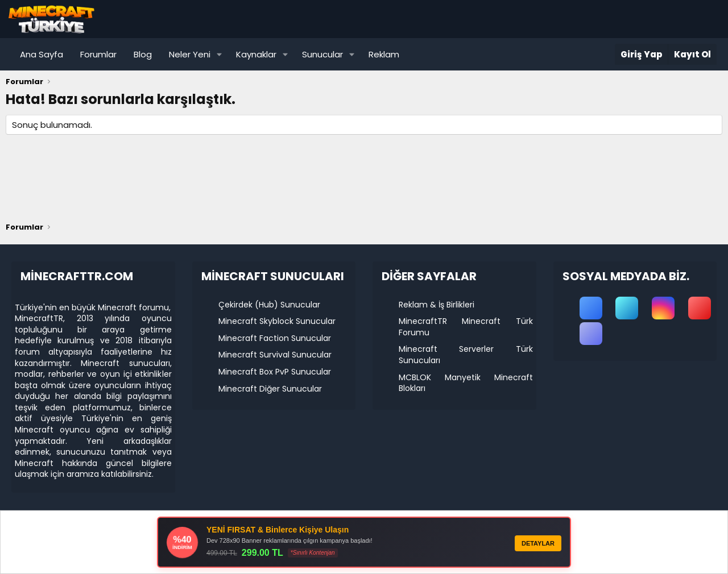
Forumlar (98, 54)
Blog (143, 54)
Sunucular (322, 54)
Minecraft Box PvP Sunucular (275, 372)
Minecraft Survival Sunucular (275, 355)
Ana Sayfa (42, 54)
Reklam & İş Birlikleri (437, 305)
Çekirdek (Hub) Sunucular (269, 305)
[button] (220, 54)
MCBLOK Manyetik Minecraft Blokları (466, 383)
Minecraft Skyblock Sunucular (277, 321)
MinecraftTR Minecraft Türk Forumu (466, 327)
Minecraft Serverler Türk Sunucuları (466, 355)
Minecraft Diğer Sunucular (270, 389)
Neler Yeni (190, 54)
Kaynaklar (256, 54)
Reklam (384, 54)
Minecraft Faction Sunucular (275, 338)
